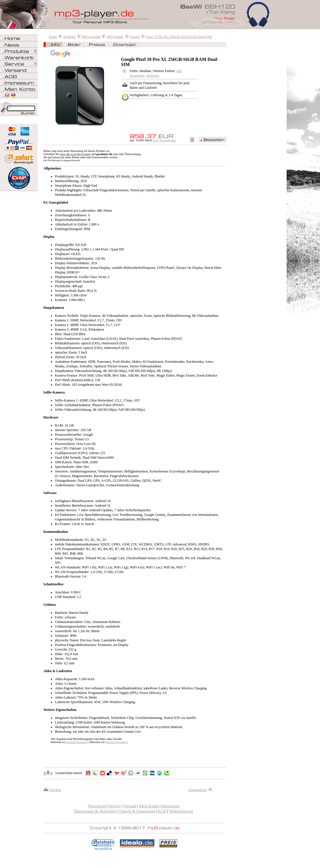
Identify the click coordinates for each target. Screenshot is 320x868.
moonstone (137, 76)
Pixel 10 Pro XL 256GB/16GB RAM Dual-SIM (179, 37)
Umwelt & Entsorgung (137, 811)
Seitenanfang (200, 790)
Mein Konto (149, 806)
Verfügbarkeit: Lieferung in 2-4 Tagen (156, 95)
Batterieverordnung (117, 742)
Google (135, 37)
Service (114, 806)
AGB (162, 811)
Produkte (69, 37)
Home (53, 37)
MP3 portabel (91, 37)
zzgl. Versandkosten (164, 140)
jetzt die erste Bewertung (75, 154)
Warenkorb (97, 806)
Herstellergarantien (76, 742)
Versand (130, 806)
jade (179, 71)
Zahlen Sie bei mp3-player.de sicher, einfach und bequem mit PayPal (19, 143)
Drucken (55, 790)
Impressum (170, 806)
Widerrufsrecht (181, 811)
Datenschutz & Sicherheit (95, 811)
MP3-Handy (115, 37)
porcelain (153, 76)
